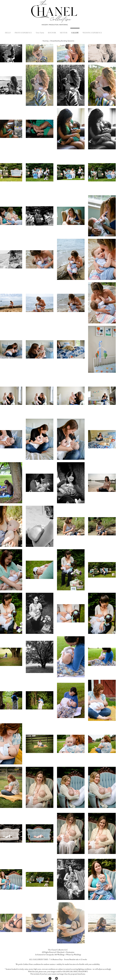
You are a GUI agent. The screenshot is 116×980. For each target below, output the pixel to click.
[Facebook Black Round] (50, 978)
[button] (23, 32)
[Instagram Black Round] (57, 978)
